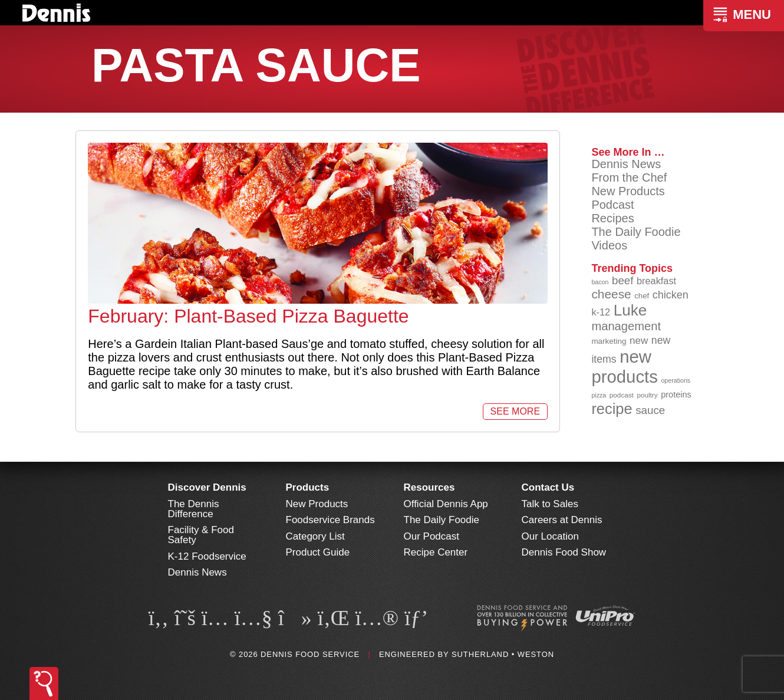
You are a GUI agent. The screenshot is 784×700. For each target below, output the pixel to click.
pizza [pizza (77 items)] (599, 395)
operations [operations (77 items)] (676, 380)
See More (515, 411)
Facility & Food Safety (201, 535)
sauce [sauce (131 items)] (650, 410)
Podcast (612, 205)
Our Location (550, 536)
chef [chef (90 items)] (642, 296)
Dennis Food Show (564, 552)
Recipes (612, 218)
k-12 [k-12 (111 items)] (601, 312)
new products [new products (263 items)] (625, 367)
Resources (429, 487)
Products (308, 487)
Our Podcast (432, 536)
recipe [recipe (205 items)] (612, 409)
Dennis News (626, 164)
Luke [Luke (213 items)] (630, 310)
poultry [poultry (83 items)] (647, 395)
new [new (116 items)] (639, 341)
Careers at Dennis (562, 520)
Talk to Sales (550, 504)
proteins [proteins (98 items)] (676, 395)
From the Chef (629, 178)
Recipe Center (436, 552)
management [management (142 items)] (626, 326)
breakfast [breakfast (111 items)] (656, 281)
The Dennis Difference (194, 509)
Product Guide (318, 552)
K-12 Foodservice (207, 556)
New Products (628, 191)
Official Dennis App (446, 504)
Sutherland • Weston (503, 654)
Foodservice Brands (330, 520)
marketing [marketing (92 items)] (609, 341)
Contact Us (548, 487)
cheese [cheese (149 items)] (611, 294)
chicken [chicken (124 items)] (671, 295)
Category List (315, 536)
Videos (609, 245)
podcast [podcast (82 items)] (622, 395)
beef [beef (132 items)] (623, 280)
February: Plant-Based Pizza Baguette (248, 316)
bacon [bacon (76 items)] (600, 282)
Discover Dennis (207, 487)
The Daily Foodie (636, 232)
